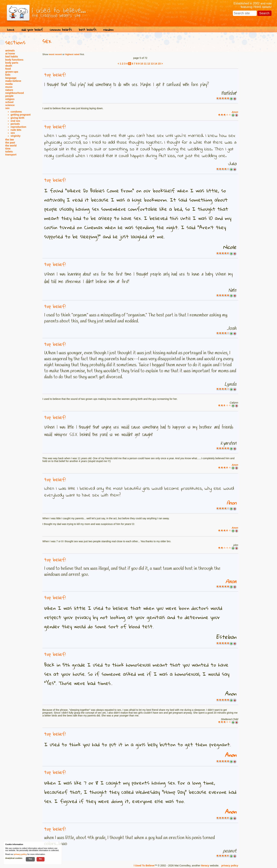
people (9, 96)
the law (10, 140)
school (9, 102)
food (8, 69)
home (11, 30)
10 (142, 64)
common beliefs (61, 30)
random (108, 30)
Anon (235, 112)
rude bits (16, 130)
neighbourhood (15, 93)
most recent (55, 54)
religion (10, 99)
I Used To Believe (144, 866)
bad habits (12, 57)
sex (7, 108)
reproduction (18, 127)
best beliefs (88, 30)
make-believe (13, 81)
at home (10, 54)
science (10, 105)
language (11, 78)
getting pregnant (21, 115)
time (8, 149)
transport (11, 155)
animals (10, 51)
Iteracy (205, 866)
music (9, 87)
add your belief (32, 30)
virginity (16, 136)
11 (145, 64)
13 (152, 64)
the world (11, 146)
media (9, 84)
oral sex (15, 121)
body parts (12, 63)
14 (156, 64)
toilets (9, 152)
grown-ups (12, 72)
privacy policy (230, 866)
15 (159, 64)
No (41, 859)
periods (15, 124)
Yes (30, 859)
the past (10, 143)
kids (8, 75)
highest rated (72, 54)
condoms (16, 112)
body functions (14, 60)
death (9, 66)
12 (149, 64)
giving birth (17, 118)
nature (9, 90)
